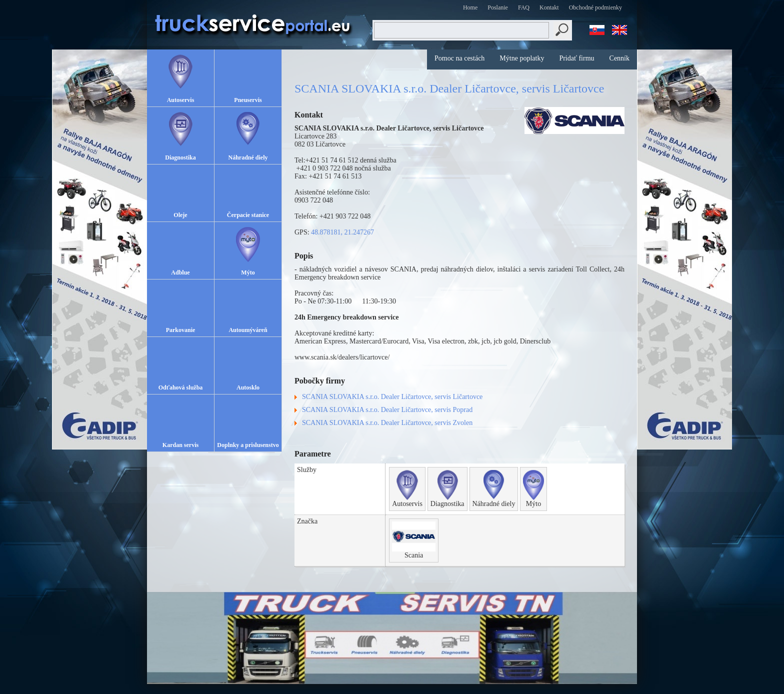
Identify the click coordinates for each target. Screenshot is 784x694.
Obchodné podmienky (595, 7)
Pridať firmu (576, 58)
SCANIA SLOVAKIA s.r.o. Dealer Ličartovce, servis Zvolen (387, 423)
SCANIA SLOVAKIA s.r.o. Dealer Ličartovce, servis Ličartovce (392, 397)
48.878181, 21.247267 (342, 232)
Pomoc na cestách (459, 58)
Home (470, 7)
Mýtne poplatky (522, 58)
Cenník (619, 58)
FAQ (524, 7)
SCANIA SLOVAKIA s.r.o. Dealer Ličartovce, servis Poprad (387, 410)
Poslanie (498, 7)
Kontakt (549, 7)
